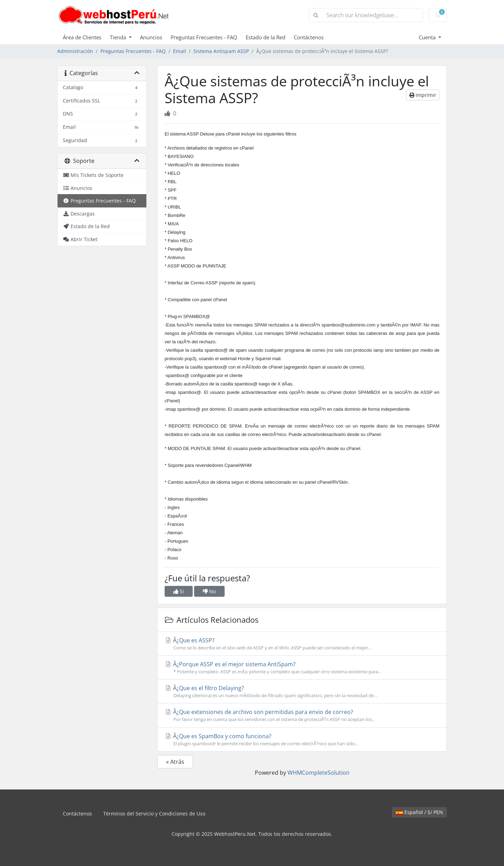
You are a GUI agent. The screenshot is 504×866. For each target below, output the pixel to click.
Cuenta (428, 37)
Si (179, 591)
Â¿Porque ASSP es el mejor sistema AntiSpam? (302, 668)
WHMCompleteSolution (319, 773)
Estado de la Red (266, 37)
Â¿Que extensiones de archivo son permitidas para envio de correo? (302, 715)
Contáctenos (309, 37)
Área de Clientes (82, 37)
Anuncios (151, 37)
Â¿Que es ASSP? (302, 644)
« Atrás (175, 762)
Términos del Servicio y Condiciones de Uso (154, 814)
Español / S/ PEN (419, 812)
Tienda (119, 37)
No (209, 591)
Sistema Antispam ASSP (221, 51)
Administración (75, 51)
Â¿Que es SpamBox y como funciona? (302, 740)
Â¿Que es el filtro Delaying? (302, 692)
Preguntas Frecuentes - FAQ (204, 37)
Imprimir (423, 95)
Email (180, 51)
